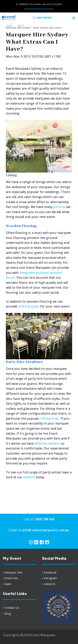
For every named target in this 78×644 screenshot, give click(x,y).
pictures (60, 207)
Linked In (50, 584)
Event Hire (11, 578)
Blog (21, 26)
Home (9, 26)
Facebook (50, 572)
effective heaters (47, 443)
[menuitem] (20, 573)
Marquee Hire (13, 572)
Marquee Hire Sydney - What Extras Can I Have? (34, 28)
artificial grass (29, 306)
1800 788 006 (42, 18)
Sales (8, 584)
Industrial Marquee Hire (39, 9)
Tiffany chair (50, 418)
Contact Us (12, 608)
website (29, 477)
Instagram (50, 578)
